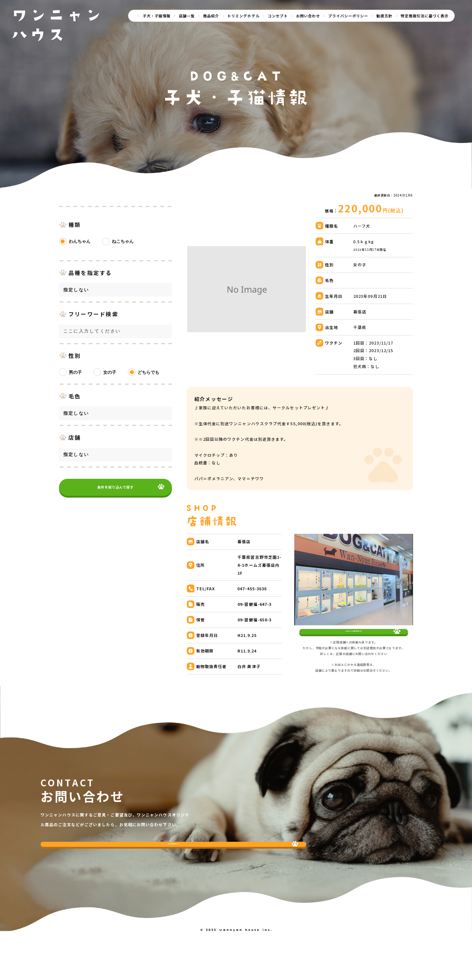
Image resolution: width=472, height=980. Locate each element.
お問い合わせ (308, 16)
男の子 (75, 372)
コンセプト (278, 16)
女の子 (110, 372)
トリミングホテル (243, 16)
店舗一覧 (187, 16)
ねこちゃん (123, 241)
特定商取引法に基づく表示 (425, 16)
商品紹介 (211, 16)
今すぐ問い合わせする (83, 869)
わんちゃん (80, 241)
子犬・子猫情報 (157, 16)
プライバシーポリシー (348, 16)
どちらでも (148, 372)
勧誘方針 (384, 16)
